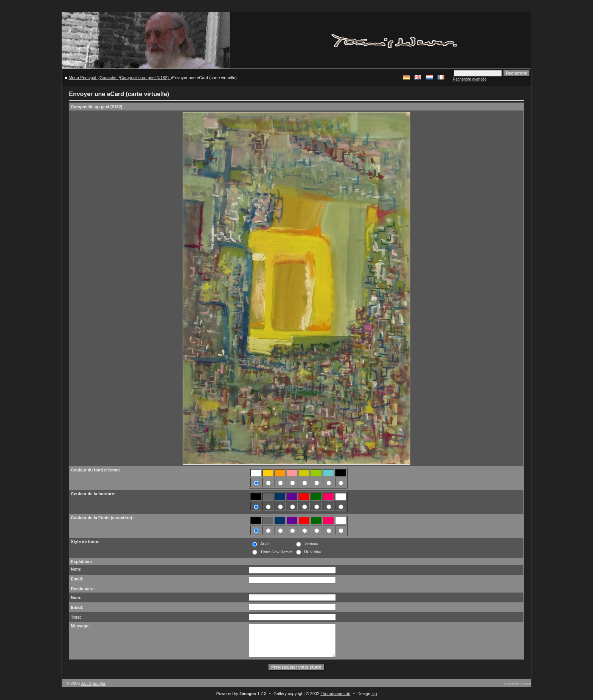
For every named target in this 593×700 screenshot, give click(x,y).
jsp (374, 694)
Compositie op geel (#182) (144, 78)
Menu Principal (82, 78)
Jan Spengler (93, 683)
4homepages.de (335, 694)
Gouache (108, 78)
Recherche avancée (470, 79)
